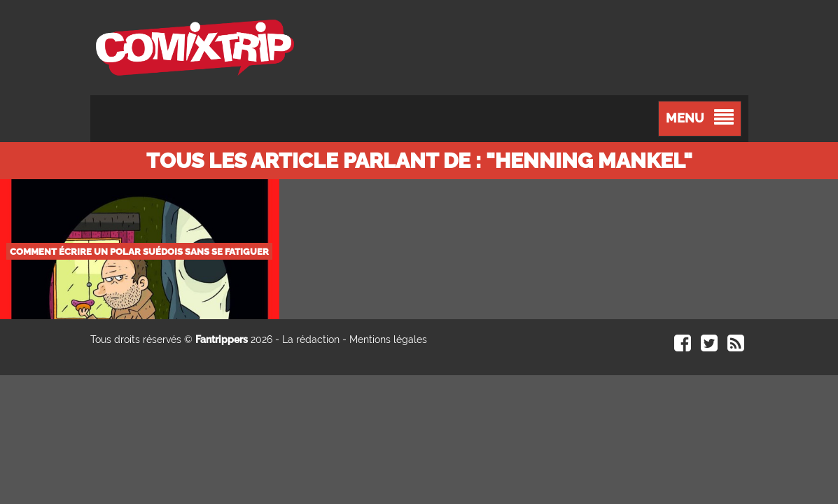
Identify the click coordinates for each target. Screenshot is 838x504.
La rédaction (311, 339)
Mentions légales (388, 339)
